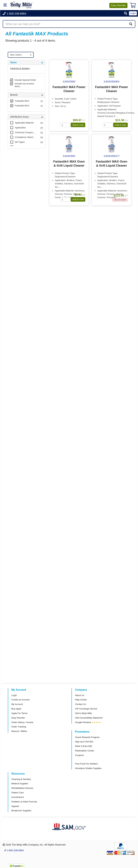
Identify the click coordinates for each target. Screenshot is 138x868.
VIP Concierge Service (86, 709)
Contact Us (80, 704)
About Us (80, 695)
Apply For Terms (19, 713)
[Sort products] (21, 55)
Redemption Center (85, 751)
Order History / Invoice (22, 722)
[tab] (26, 62)
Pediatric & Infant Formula (24, 802)
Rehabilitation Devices (22, 788)
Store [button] (13, 62)
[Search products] (69, 24)
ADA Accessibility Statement (89, 718)
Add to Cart (78, 125)
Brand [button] (14, 95)
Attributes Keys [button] (20, 117)
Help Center (81, 700)
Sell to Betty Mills (83, 713)
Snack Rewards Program (87, 737)
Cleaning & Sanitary (20, 68)
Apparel (15, 806)
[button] (126, 14)
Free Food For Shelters (86, 764)
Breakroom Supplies (21, 811)
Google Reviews (83, 722)
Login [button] (133, 13)
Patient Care (18, 793)
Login (14, 695)
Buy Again (16, 709)
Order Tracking (19, 727)
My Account (17, 704)
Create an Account (21, 700)
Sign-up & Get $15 (84, 742)
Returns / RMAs (19, 731)
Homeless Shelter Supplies (88, 768)
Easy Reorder (18, 718)
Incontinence (18, 797)
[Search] (131, 24)
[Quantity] (65, 125)
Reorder (118, 5)
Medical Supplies (20, 784)
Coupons (79, 755)
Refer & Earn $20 (84, 746)
